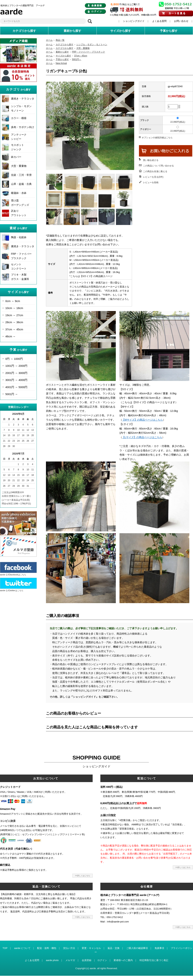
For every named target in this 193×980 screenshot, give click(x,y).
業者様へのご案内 (123, 960)
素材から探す (62, 52)
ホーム (49, 40)
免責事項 (159, 948)
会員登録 (87, 960)
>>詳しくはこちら (83, 876)
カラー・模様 (19, 118)
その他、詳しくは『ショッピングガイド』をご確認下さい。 (84, 697)
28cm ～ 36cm (14, 322)
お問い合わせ (181, 21)
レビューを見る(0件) (153, 177)
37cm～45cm (81, 56)
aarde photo (52, 960)
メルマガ (70, 960)
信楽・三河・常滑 (21, 175)
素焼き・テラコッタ (23, 99)
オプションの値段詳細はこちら (157, 138)
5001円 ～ (12, 394)
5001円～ (77, 59)
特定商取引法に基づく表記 (154, 960)
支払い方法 (69, 948)
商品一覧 (60, 40)
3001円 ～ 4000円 (16, 380)
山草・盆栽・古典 (21, 184)
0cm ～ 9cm (13, 301)
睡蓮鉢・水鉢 (19, 193)
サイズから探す (63, 56)
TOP (5, 948)
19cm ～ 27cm (14, 315)
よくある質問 (159, 21)
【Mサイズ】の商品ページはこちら (142, 420)
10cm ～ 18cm (14, 308)
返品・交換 (114, 948)
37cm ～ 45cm (14, 329)
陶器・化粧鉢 (19, 237)
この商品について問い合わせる (158, 166)
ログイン (102, 960)
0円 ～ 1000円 (14, 359)
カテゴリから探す (65, 45)
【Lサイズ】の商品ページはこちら (142, 437)
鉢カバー (16, 157)
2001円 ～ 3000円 (16, 373)
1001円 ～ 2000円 (16, 366)
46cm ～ (10, 336)
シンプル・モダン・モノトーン (92, 45)
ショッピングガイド (134, 21)
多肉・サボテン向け (23, 127)
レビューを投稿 (151, 182)
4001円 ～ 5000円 (16, 387)
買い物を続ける (151, 160)
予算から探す (62, 59)
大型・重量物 (19, 166)
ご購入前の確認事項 (137, 948)
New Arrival (61, 63)
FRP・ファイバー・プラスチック (88, 52)
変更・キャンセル (91, 948)
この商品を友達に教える (155, 171)
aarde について (22, 948)
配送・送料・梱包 (47, 948)
